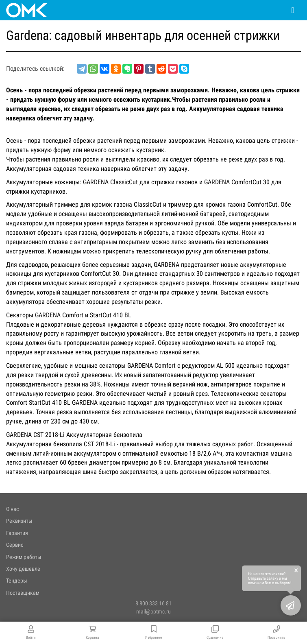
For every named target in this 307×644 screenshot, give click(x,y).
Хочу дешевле (23, 569)
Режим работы (24, 557)
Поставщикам (23, 593)
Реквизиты (19, 521)
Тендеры (17, 581)
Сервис (15, 545)
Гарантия (17, 533)
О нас (12, 509)
